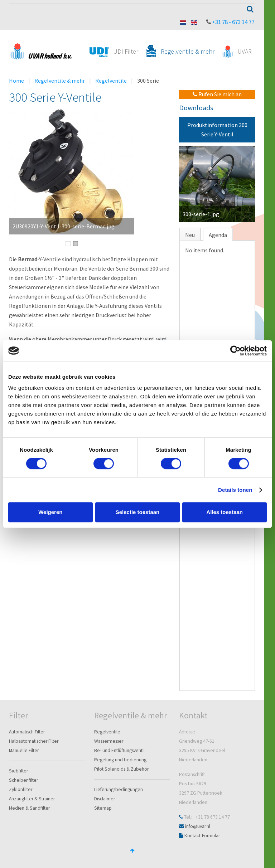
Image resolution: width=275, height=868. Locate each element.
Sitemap (103, 808)
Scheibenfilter (23, 780)
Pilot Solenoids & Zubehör (121, 769)
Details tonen (235, 490)
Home (16, 81)
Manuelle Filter (24, 750)
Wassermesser (109, 741)
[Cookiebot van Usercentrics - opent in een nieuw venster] (235, 351)
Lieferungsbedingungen (119, 789)
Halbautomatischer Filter (34, 741)
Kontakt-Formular (202, 836)
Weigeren (50, 512)
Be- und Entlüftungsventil (119, 750)
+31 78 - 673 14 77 (233, 22)
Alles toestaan (225, 512)
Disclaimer (105, 799)
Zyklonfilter (21, 789)
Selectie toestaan (138, 512)
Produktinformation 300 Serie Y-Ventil (217, 130)
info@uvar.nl (198, 826)
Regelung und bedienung (120, 760)
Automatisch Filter (27, 732)
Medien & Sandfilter (29, 808)
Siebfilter (18, 771)
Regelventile (111, 81)
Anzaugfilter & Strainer (32, 799)
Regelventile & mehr (60, 81)
